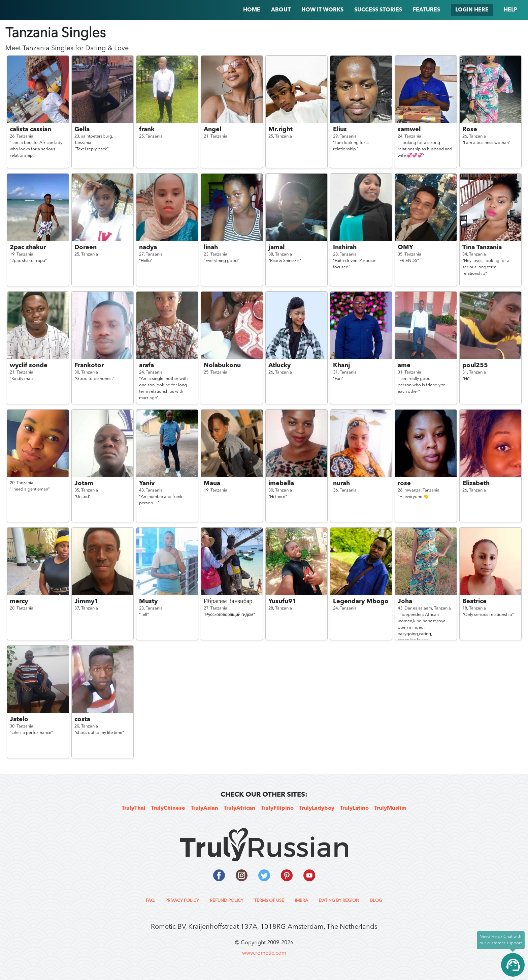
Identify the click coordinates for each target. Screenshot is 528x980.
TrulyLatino (354, 808)
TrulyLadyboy (317, 808)
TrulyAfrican (239, 808)
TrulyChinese (168, 808)
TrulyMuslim (390, 808)
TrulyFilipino (277, 808)
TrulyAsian (204, 808)
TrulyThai (134, 808)
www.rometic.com (264, 953)
